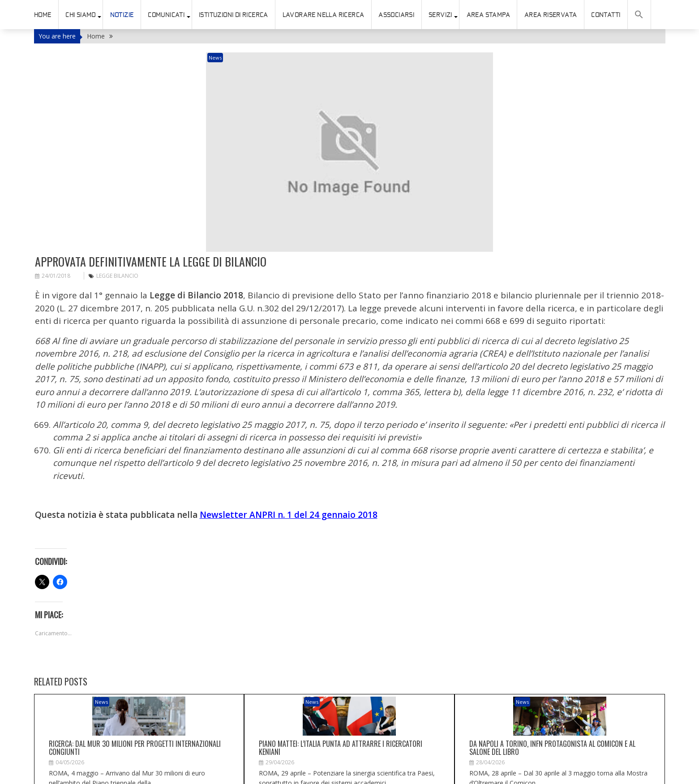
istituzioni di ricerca (234, 15)
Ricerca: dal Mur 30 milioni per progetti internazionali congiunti (135, 690)
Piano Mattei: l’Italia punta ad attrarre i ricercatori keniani (341, 690)
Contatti (606, 15)
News (248, 58)
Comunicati (166, 15)
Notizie (122, 15)
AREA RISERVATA (551, 15)
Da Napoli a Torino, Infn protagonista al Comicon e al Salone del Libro (552, 690)
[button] (639, 15)
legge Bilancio (117, 230)
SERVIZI (440, 15)
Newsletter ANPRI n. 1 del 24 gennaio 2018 (289, 469)
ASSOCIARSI (396, 15)
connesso (84, 772)
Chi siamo (81, 15)
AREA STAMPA (488, 15)
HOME (43, 15)
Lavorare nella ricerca (324, 15)
